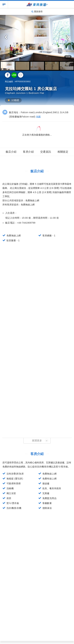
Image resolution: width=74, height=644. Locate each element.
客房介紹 (28, 152)
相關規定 (63, 152)
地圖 (38, 117)
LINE (14, 75)
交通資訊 (46, 152)
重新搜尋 (37, 12)
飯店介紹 (11, 152)
